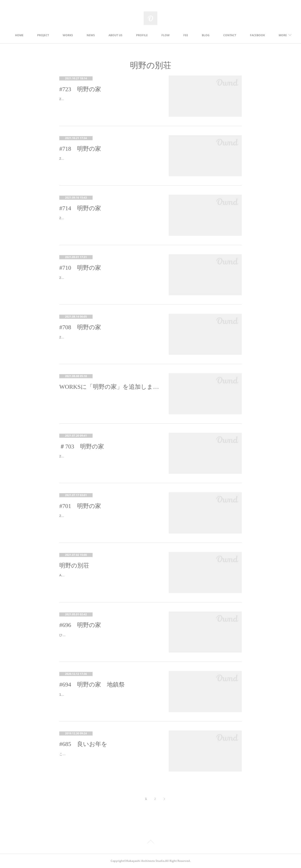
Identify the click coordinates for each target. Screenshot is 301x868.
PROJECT (68, 35)
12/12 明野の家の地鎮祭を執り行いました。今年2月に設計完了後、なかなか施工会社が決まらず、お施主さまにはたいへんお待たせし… (109, 697)
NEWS (116, 35)
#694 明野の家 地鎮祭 (92, 685)
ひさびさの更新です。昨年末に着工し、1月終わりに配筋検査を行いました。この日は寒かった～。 (108, 638)
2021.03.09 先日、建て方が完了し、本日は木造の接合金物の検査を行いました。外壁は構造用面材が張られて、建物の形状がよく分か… (109, 519)
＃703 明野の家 (82, 447)
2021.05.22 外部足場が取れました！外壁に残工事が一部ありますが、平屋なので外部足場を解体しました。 (107, 340)
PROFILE (167, 35)
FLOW (191, 35)
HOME (45, 35)
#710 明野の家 (80, 268)
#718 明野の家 (80, 149)
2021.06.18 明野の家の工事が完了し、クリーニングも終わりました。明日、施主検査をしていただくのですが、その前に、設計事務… (109, 221)
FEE (211, 35)
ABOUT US (141, 35)
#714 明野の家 (80, 208)
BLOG (231, 35)
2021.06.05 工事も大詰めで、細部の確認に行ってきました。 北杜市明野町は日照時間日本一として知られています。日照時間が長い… (109, 281)
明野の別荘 (74, 566)
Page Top (150, 842)
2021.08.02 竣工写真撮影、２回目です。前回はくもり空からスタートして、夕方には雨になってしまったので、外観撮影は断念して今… (109, 102)
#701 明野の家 (80, 506)
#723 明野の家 (80, 89)
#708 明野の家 (80, 327)
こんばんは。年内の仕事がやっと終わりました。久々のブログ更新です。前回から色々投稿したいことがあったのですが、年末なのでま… (109, 757)
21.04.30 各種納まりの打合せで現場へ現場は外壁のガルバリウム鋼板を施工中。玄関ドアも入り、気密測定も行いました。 (109, 459)
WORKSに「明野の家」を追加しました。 (109, 387)
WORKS (93, 35)
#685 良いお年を (83, 744)
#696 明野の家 (80, 625)
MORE (253, 35)
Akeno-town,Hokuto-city (76, 575)
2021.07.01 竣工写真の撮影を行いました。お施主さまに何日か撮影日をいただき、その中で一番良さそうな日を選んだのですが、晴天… (109, 161)
